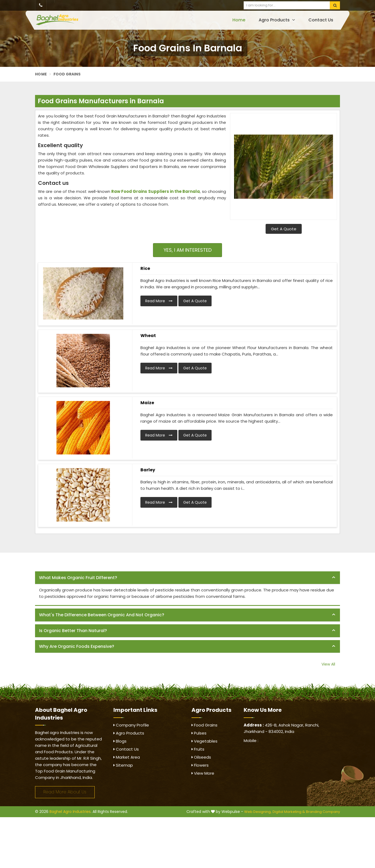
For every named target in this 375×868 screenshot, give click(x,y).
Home (239, 20)
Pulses (199, 733)
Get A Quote (284, 229)
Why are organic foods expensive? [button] (77, 646)
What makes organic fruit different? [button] (78, 578)
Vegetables (204, 741)
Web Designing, (258, 812)
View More (203, 773)
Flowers (200, 765)
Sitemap (123, 765)
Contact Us (321, 20)
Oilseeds (201, 757)
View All (328, 664)
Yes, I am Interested (188, 250)
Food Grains (204, 725)
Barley (148, 470)
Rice (145, 268)
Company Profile (131, 725)
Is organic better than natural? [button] (73, 631)
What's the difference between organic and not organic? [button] (102, 615)
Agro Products (277, 20)
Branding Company (323, 812)
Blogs (120, 741)
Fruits (198, 749)
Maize (147, 403)
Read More (159, 301)
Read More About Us (65, 792)
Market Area (127, 757)
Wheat (148, 336)
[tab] (187, 578)
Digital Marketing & (289, 812)
